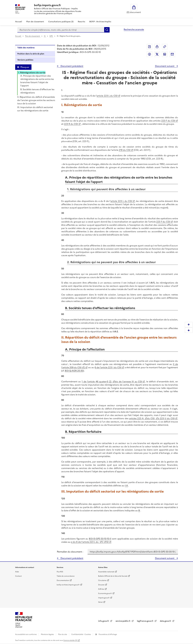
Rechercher (107, 30)
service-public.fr (123, 621)
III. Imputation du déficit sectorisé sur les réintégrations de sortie (35, 109)
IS (45, 36)
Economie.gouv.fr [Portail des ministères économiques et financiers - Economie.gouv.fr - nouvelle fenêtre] (105, 593)
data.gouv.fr (166, 621)
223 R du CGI (71, 124)
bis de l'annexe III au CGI (129, 382)
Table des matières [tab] (26, 48)
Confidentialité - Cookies (81, 634)
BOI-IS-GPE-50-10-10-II (100, 539)
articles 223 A (137, 418)
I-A (126, 486)
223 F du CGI (168, 121)
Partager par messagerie (172, 54)
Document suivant (165, 66)
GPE (51, 36)
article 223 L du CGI (107, 96)
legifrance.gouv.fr (145, 621)
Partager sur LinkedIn (165, 54)
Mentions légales (48, 634)
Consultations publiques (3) (61, 22)
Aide (17, 572)
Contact (18, 576)
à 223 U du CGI (166, 418)
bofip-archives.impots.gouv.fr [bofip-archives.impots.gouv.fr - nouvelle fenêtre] (68, 585)
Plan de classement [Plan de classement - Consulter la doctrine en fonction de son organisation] (35, 22)
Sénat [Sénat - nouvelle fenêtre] (100, 602)
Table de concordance (66, 576)
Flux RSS (60, 572)
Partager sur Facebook (149, 54)
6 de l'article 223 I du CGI (108, 367)
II (139, 510)
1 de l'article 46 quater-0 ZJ (97, 382)
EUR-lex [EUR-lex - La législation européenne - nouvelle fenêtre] (101, 589)
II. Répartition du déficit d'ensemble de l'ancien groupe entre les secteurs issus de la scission (36, 100)
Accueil (19, 22)
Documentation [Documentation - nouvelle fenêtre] (63, 580)
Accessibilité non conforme (26, 634)
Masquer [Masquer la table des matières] (25, 67)
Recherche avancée (134, 29)
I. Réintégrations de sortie (32, 73)
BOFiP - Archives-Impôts (100, 22)
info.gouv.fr (104, 621)
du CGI (151, 418)
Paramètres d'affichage (108, 634)
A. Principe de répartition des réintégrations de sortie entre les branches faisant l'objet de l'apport (37, 81)
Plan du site (63, 634)
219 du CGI (125, 150)
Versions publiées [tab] (25, 60)
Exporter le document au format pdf (149, 47)
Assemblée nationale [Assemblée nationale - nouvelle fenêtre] (106, 572)
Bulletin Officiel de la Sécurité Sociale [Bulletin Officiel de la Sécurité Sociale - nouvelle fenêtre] (113, 576)
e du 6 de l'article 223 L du (85, 542)
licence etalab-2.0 (70, 640)
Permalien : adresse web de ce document (165, 47)
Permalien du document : (70, 552)
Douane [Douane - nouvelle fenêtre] (101, 585)
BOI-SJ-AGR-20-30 (74, 371)
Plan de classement (33, 36)
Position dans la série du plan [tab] (31, 54)
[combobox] (61, 30)
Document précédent (72, 66)
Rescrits (81, 22)
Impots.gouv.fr (104, 598)
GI (107, 542)
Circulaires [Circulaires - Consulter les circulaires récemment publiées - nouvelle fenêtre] (102, 580)
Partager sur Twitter (157, 54)
